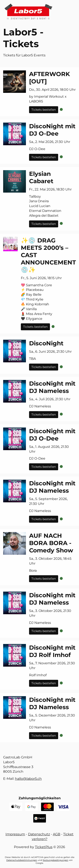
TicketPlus (44, 847)
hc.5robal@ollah (28, 779)
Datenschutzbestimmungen (22, 860)
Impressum (15, 834)
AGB (57, 834)
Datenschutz (39, 834)
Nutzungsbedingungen (56, 860)
